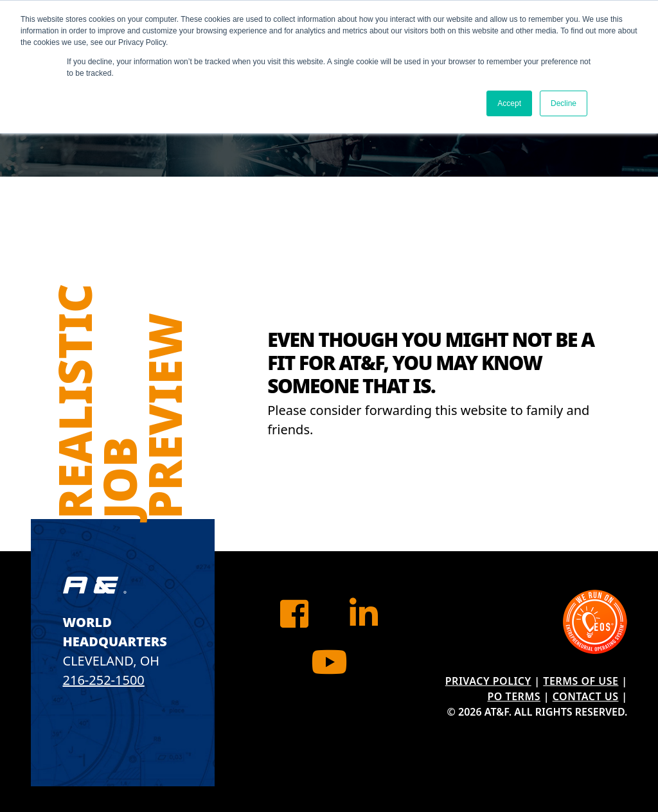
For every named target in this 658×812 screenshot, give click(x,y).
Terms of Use (581, 681)
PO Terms (514, 696)
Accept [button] (509, 103)
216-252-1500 (104, 680)
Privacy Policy (488, 681)
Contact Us (586, 696)
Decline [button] (564, 103)
